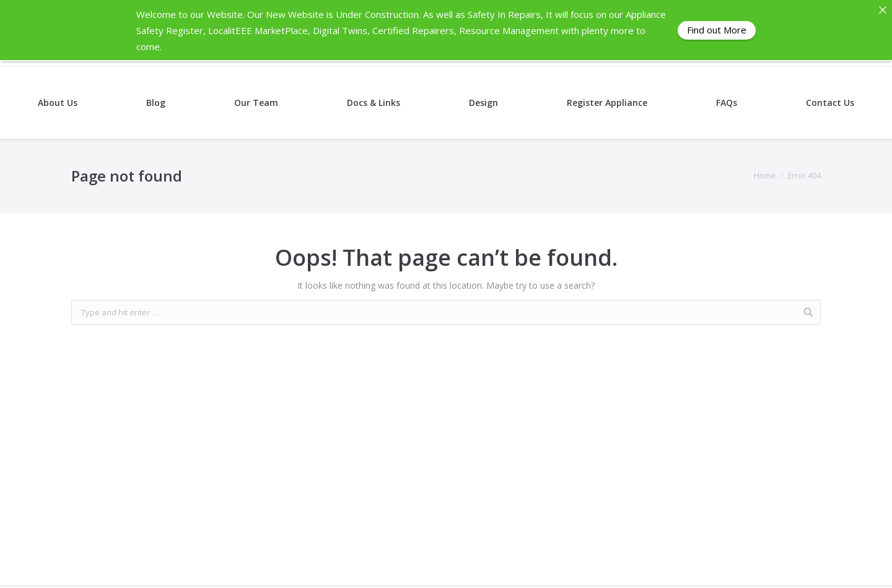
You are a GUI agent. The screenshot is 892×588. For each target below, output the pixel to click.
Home (765, 176)
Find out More (717, 30)
